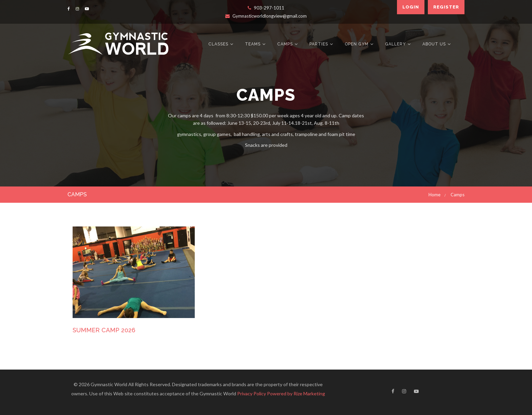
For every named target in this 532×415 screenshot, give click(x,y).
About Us (434, 44)
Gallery (395, 44)
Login (411, 7)
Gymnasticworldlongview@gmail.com (266, 16)
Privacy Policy (252, 393)
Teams (253, 44)
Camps (285, 44)
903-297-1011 (266, 8)
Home (434, 195)
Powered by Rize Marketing (296, 393)
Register (446, 7)
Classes (218, 44)
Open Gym (357, 44)
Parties (319, 44)
